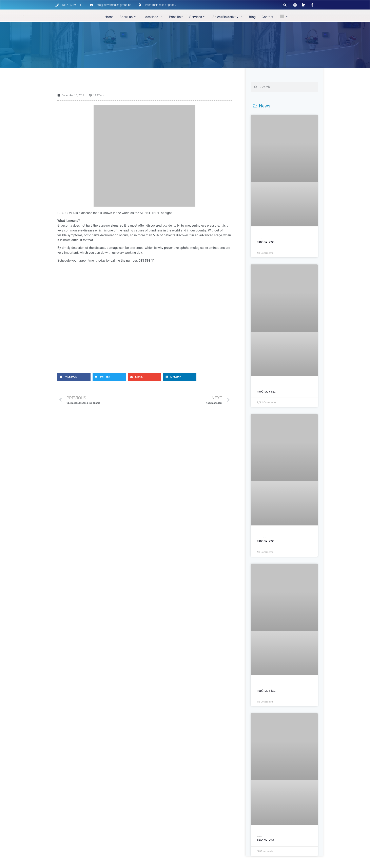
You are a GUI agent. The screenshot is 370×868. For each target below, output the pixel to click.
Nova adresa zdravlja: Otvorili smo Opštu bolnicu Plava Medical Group (261, 687)
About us (128, 17)
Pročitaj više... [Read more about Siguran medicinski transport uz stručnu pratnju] (266, 242)
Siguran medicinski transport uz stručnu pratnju (260, 238)
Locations (153, 17)
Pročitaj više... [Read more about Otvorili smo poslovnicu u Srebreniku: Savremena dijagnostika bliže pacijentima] (266, 541)
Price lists (176, 17)
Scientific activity (227, 17)
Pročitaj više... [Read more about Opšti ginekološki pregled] (266, 392)
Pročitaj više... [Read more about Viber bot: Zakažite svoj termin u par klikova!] (266, 840)
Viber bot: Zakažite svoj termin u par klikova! (259, 837)
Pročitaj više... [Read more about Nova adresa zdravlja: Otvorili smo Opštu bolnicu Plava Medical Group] (266, 691)
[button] (285, 5)
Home (109, 17)
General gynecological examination (259, 388)
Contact (267, 17)
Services (197, 17)
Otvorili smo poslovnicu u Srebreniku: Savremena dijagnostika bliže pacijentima (262, 537)
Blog (252, 17)
